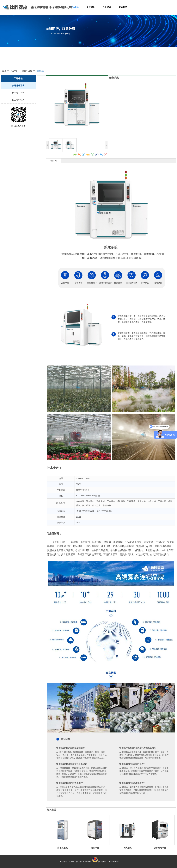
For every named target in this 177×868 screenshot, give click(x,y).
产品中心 (14, 71)
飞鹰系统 (127, 848)
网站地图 (63, 862)
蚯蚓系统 (95, 848)
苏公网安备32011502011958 (108, 862)
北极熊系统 (62, 848)
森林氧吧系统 (160, 848)
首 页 (4, 71)
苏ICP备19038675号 (83, 862)
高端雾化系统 (27, 71)
